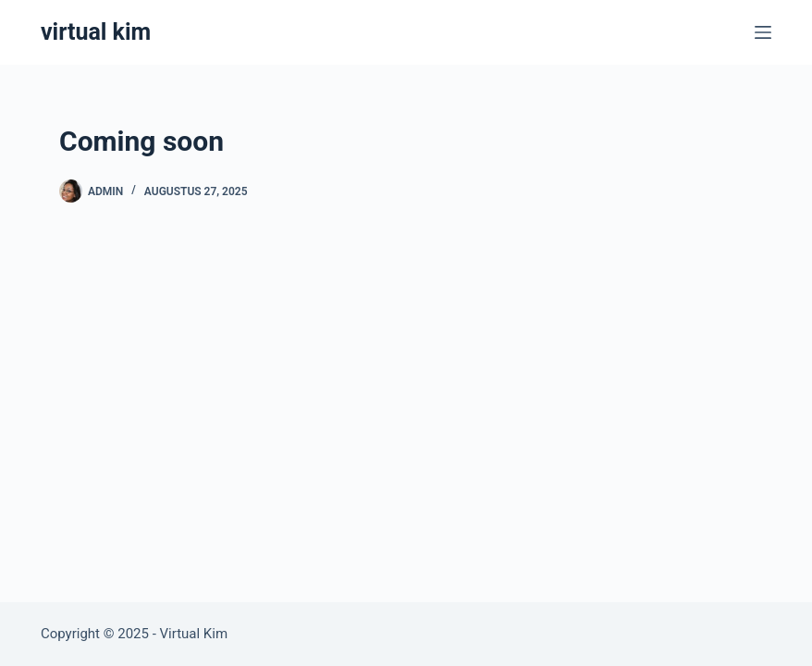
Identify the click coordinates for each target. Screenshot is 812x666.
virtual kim (96, 32)
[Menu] (763, 32)
